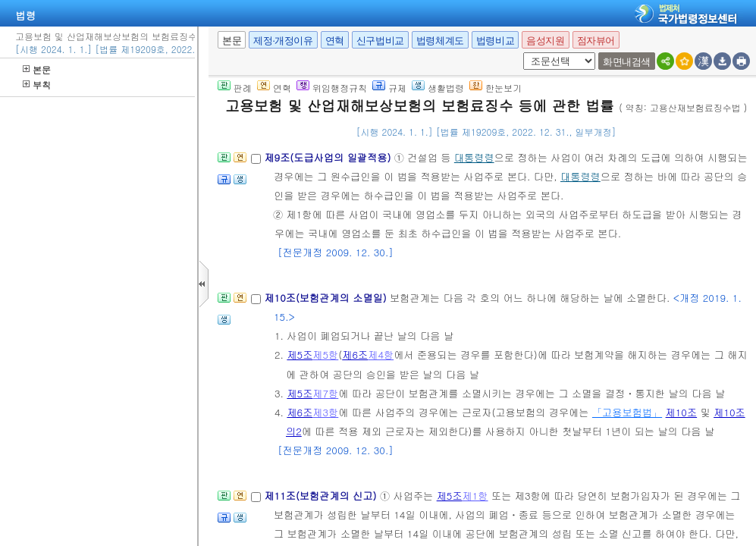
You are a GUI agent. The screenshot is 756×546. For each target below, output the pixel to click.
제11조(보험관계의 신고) (322, 496)
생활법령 (438, 88)
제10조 (682, 412)
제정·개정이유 (283, 41)
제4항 (381, 355)
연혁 (335, 41)
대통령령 (474, 157)
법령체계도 (440, 41)
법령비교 (495, 41)
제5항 (325, 355)
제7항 (325, 393)
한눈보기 (496, 88)
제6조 (355, 355)
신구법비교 (380, 41)
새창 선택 (521, 53)
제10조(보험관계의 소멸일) (327, 298)
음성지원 (545, 41)
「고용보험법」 (627, 412)
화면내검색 (627, 62)
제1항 (475, 496)
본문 (37, 69)
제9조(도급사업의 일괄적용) (329, 157)
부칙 (37, 85)
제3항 (325, 412)
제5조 (300, 355)
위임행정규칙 (332, 88)
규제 (389, 88)
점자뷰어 (596, 41)
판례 (235, 88)
